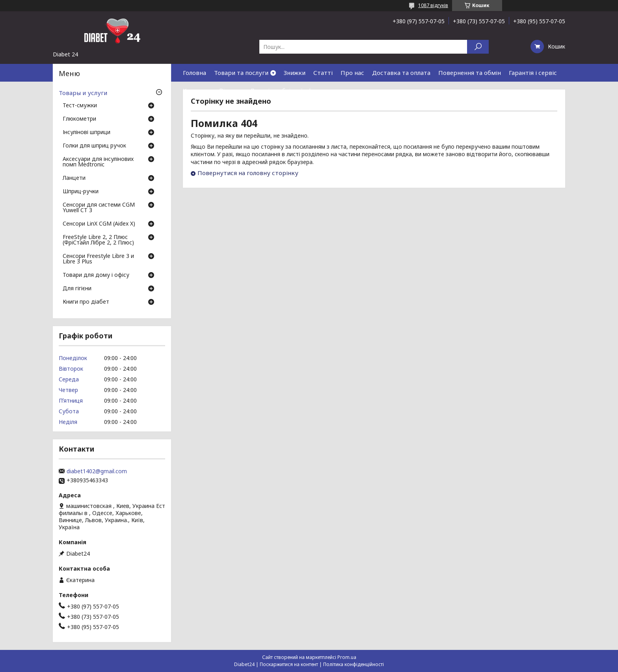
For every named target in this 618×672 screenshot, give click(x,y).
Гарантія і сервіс (533, 73)
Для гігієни (77, 289)
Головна (195, 73)
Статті (323, 73)
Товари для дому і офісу (96, 275)
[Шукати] (478, 47)
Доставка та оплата (401, 73)
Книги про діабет (86, 302)
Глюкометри (79, 119)
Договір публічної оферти (288, 90)
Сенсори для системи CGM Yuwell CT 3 (99, 208)
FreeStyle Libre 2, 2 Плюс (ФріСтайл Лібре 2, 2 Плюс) (98, 240)
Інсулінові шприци (87, 133)
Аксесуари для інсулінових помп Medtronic (98, 162)
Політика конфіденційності (354, 664)
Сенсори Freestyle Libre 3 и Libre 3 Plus (98, 259)
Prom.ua (347, 657)
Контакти (197, 90)
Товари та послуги (241, 73)
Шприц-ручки (81, 192)
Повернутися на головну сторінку (248, 173)
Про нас (352, 73)
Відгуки (231, 90)
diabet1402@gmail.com (97, 471)
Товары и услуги (83, 93)
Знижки (295, 73)
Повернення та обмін (470, 73)
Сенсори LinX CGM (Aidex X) (99, 224)
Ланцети (74, 178)
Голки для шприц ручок (94, 146)
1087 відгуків (433, 5)
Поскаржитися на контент (289, 664)
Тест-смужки (80, 106)
